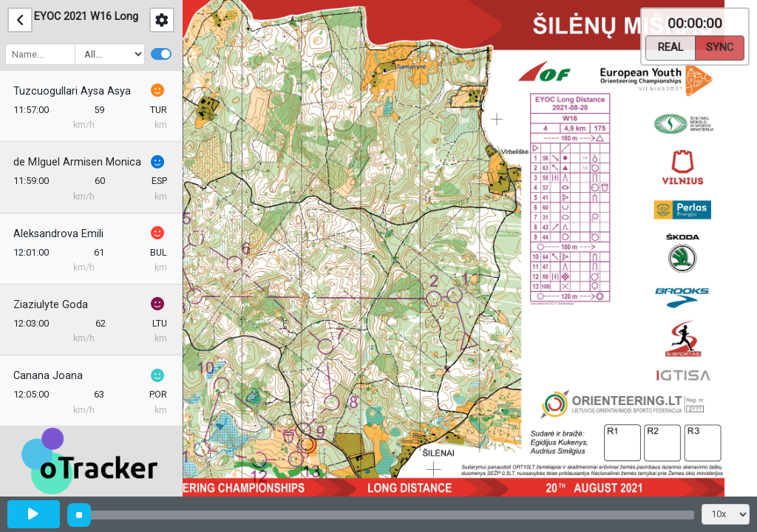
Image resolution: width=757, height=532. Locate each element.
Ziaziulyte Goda (52, 305)
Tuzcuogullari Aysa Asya (74, 91)
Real (671, 47)
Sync (720, 47)
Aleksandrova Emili (60, 234)
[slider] (79, 515)
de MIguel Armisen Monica (79, 162)
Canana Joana (50, 376)
